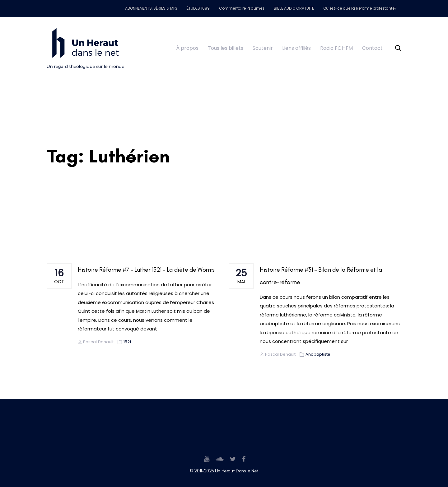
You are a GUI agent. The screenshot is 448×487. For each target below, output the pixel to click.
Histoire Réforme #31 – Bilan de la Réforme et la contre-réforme (321, 276)
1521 (127, 342)
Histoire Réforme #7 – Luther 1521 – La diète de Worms (146, 269)
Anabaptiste (318, 354)
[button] (398, 49)
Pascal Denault (96, 342)
